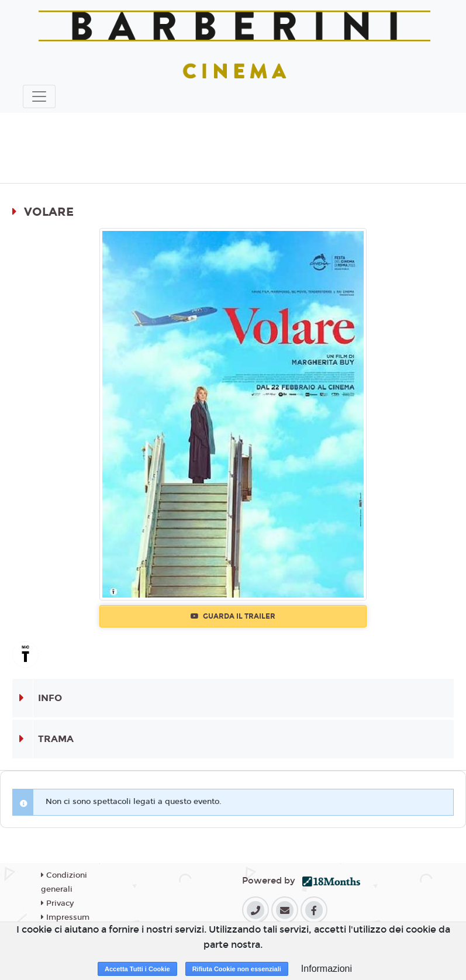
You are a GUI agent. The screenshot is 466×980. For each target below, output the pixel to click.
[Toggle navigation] (39, 96)
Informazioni (327, 969)
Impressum (65, 917)
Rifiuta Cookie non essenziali (237, 969)
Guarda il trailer (233, 616)
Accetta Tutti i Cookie (137, 969)
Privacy (57, 903)
